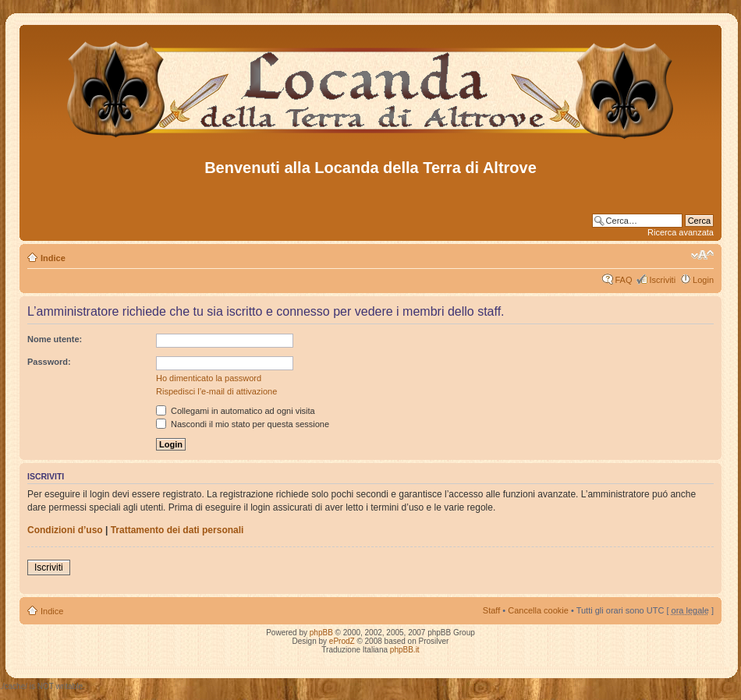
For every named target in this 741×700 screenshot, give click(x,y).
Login (703, 280)
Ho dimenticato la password (209, 378)
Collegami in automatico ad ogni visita (236, 411)
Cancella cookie (538, 610)
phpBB (321, 633)
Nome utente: (55, 339)
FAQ (623, 280)
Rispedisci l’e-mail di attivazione (216, 391)
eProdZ (342, 641)
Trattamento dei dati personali (177, 530)
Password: (49, 362)
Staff (491, 610)
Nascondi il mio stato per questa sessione (243, 424)
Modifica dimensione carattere (702, 255)
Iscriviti (662, 280)
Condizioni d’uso (65, 530)
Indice (53, 258)
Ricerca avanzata (681, 232)
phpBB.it (405, 650)
